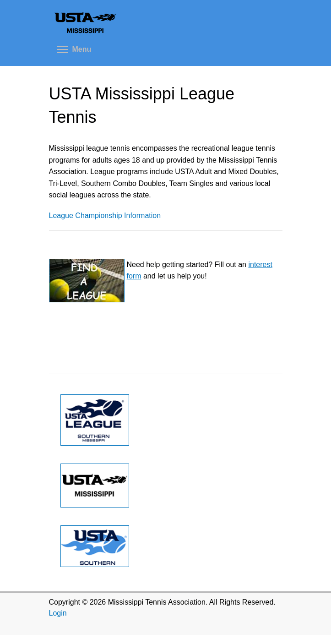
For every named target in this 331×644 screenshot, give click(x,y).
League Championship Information (105, 216)
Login (58, 613)
